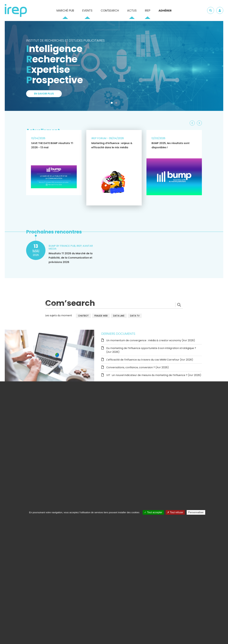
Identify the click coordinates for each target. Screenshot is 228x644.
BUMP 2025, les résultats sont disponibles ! (171, 145)
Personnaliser (196, 512)
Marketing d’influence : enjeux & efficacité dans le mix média (112, 145)
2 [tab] (117, 103)
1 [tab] (112, 103)
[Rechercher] (114, 305)
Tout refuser (175, 512)
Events (87, 11)
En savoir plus (44, 96)
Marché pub (65, 11)
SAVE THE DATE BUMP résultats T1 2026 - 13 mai (52, 145)
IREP (148, 11)
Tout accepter (153, 512)
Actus (132, 11)
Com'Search (110, 11)
